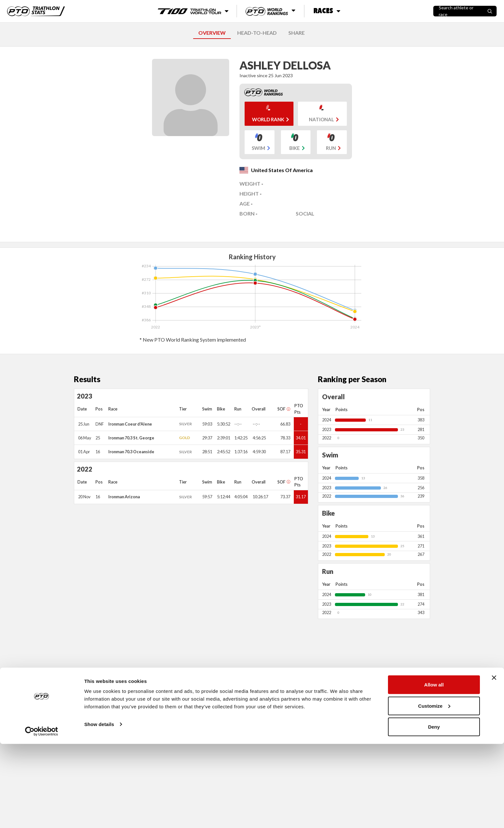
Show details (99, 808)
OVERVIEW (212, 33)
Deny (434, 811)
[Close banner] (494, 762)
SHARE (297, 33)
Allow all (434, 769)
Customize (434, 790)
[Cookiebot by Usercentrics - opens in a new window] (42, 815)
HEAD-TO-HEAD (257, 33)
